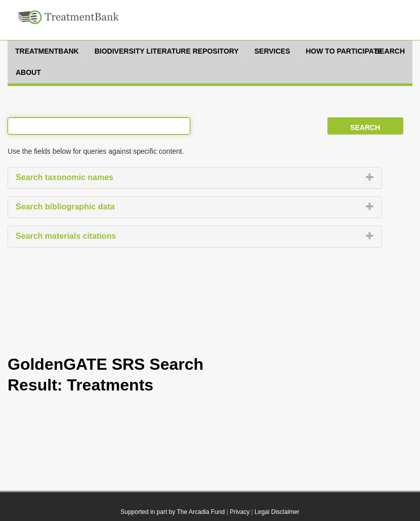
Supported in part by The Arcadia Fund (173, 512)
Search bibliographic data (65, 207)
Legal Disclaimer (277, 512)
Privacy (240, 512)
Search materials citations (66, 236)
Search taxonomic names (65, 177)
